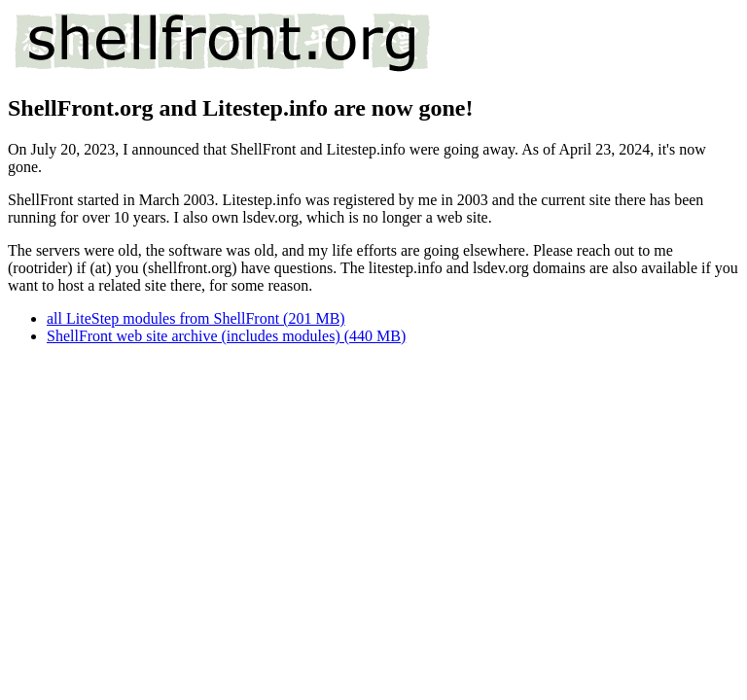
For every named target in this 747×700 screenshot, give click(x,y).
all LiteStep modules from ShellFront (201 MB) (196, 318)
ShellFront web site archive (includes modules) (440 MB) (226, 336)
